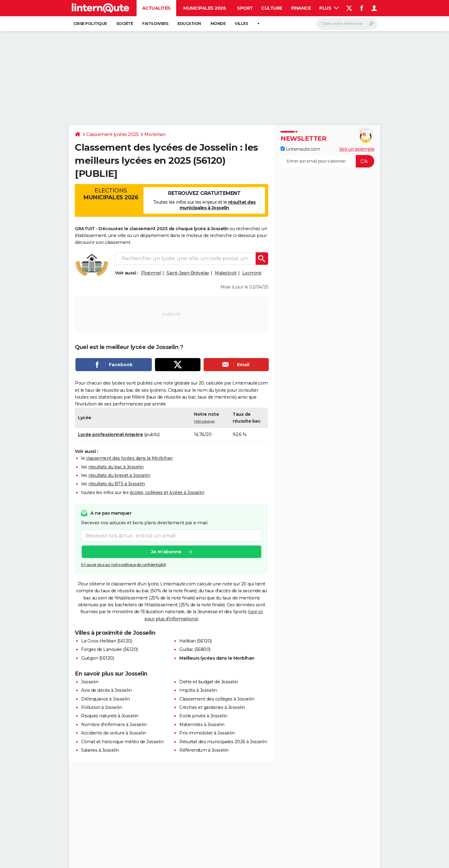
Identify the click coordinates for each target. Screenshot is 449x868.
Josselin (90, 682)
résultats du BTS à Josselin (117, 484)
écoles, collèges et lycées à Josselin (167, 492)
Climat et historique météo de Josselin (122, 742)
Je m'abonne (166, 552)
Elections (111, 194)
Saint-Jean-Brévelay (188, 273)
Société (125, 24)
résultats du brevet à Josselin (119, 475)
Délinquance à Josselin (105, 699)
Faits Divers (155, 24)
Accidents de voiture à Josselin (114, 733)
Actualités (156, 8)
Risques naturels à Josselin (110, 716)
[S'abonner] (327, 161)
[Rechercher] (347, 24)
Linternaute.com (300, 149)
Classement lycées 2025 (112, 134)
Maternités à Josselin (202, 725)
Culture (272, 8)
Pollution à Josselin (101, 707)
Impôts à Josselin (198, 690)
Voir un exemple (357, 149)
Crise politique (90, 24)
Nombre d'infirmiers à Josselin (114, 725)
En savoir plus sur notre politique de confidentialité (123, 565)
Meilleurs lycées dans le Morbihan (217, 658)
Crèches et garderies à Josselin (212, 707)
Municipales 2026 (205, 8)
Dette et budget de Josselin (209, 682)
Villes (241, 24)
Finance (301, 8)
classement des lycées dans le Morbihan (129, 458)
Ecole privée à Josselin (203, 716)
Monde (218, 24)
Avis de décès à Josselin (106, 690)
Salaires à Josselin (100, 750)
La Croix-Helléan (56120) (106, 641)
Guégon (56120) (97, 658)
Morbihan (155, 134)
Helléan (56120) (196, 641)
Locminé (252, 273)
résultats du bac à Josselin (116, 467)
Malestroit (226, 273)
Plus (329, 8)
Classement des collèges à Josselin (217, 699)
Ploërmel (151, 273)
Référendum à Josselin (204, 750)
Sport (245, 8)
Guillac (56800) (195, 649)
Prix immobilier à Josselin (207, 733)
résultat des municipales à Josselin (218, 205)
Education (189, 24)
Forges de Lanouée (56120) (109, 649)
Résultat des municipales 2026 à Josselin (223, 742)
